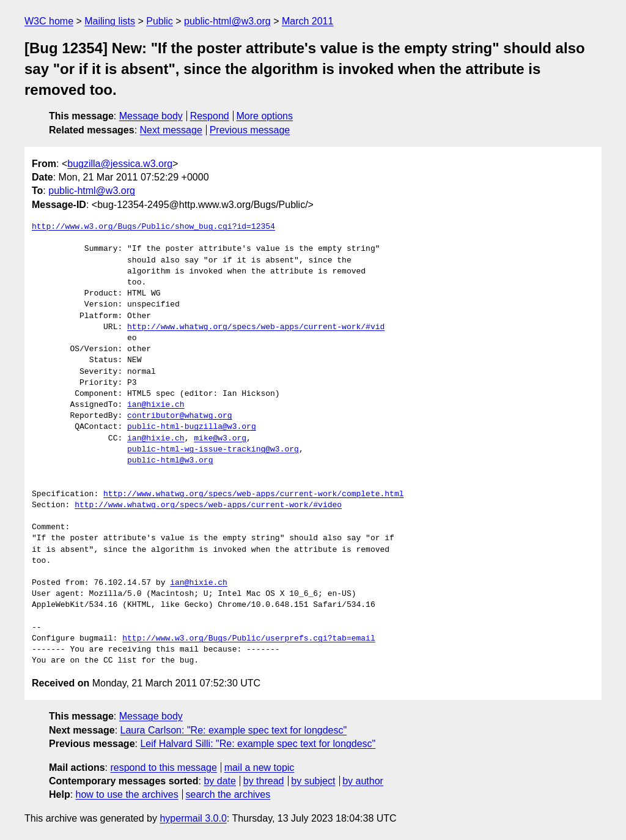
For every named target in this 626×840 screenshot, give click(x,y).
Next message (171, 130)
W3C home (49, 21)
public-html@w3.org (227, 21)
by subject (313, 781)
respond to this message (163, 768)
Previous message (250, 130)
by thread (264, 781)
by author (363, 781)
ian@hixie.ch (156, 405)
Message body (151, 116)
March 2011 (308, 21)
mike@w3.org (220, 439)
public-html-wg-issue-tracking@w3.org (213, 450)
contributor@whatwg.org (180, 416)
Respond (210, 116)
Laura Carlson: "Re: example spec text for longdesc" (234, 730)
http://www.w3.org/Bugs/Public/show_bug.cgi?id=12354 (153, 227)
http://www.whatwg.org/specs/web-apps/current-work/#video (208, 505)
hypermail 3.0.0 (193, 818)
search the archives (228, 794)
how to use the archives (127, 794)
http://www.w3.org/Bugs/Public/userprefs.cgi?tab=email (249, 639)
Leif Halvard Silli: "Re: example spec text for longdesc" (258, 744)
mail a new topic (260, 768)
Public (160, 21)
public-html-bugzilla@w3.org (192, 427)
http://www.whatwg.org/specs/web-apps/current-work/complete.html (253, 494)
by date (219, 781)
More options (265, 116)
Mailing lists (110, 21)
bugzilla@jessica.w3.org (120, 164)
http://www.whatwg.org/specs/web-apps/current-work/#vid (256, 327)
